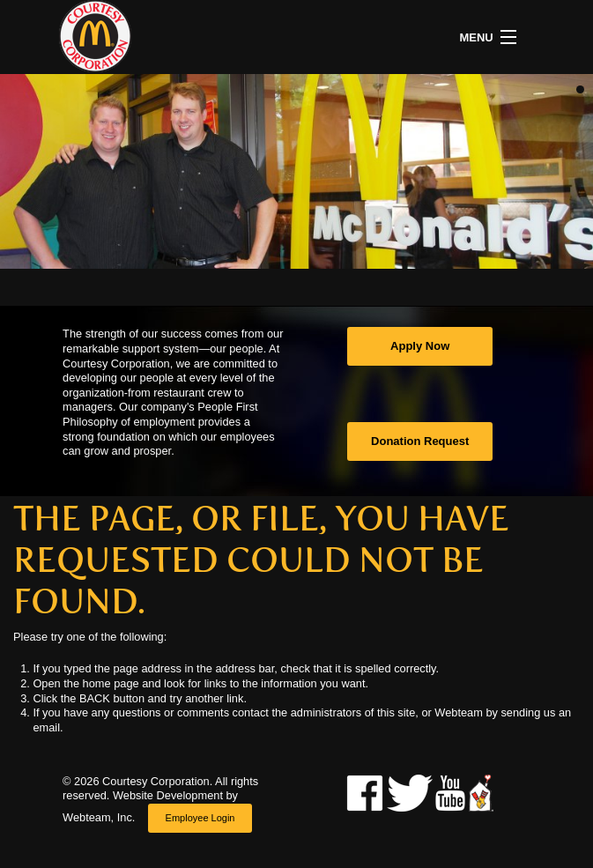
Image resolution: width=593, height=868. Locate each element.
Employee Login (200, 818)
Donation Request (420, 441)
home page (111, 683)
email (46, 727)
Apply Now (420, 346)
